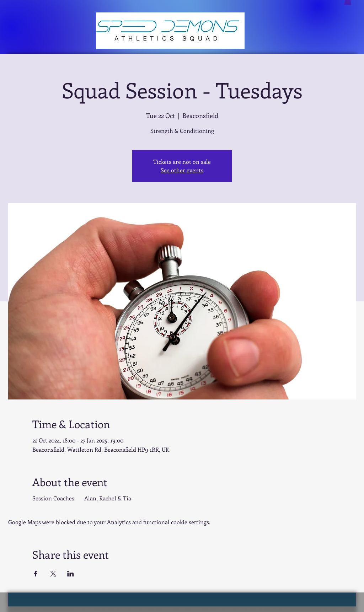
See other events (182, 170)
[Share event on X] (53, 574)
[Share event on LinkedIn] (71, 574)
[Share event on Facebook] (36, 574)
